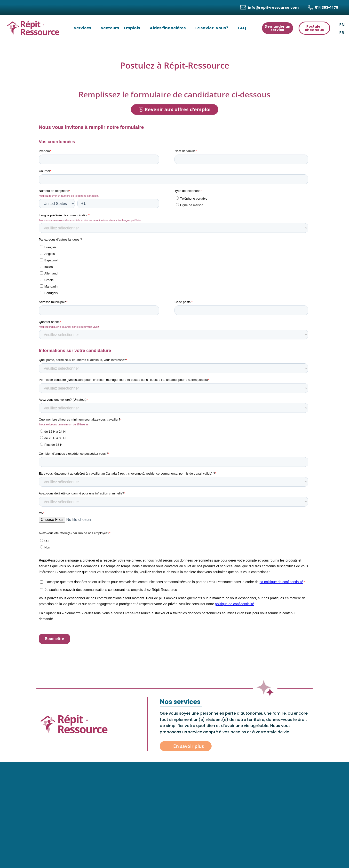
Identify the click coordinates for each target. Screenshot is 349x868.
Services (85, 28)
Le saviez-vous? (214, 28)
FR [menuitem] (342, 32)
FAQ (244, 28)
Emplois (134, 28)
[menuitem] (342, 25)
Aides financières (170, 28)
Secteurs (110, 28)
